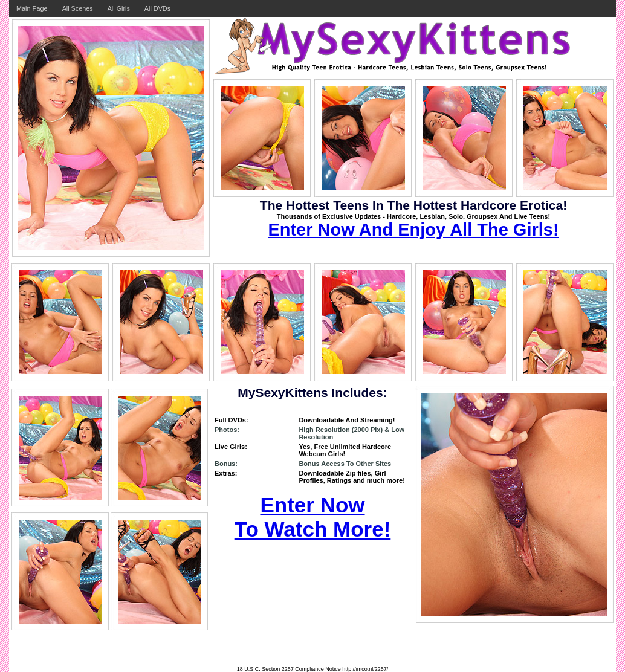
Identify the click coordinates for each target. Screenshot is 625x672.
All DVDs (157, 8)
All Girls (119, 8)
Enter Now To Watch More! (313, 517)
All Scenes (78, 8)
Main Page (32, 8)
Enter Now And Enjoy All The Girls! (413, 230)
